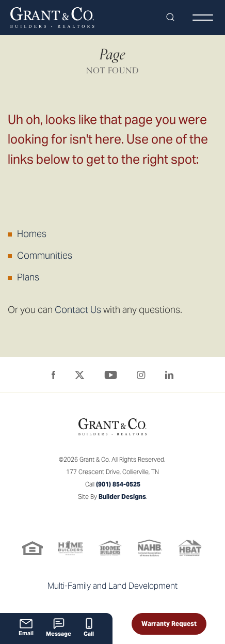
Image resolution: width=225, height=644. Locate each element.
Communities (45, 255)
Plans (28, 277)
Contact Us (78, 310)
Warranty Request (169, 624)
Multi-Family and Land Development (112, 586)
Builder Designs (122, 497)
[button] (170, 18)
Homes (32, 234)
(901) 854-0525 (118, 484)
